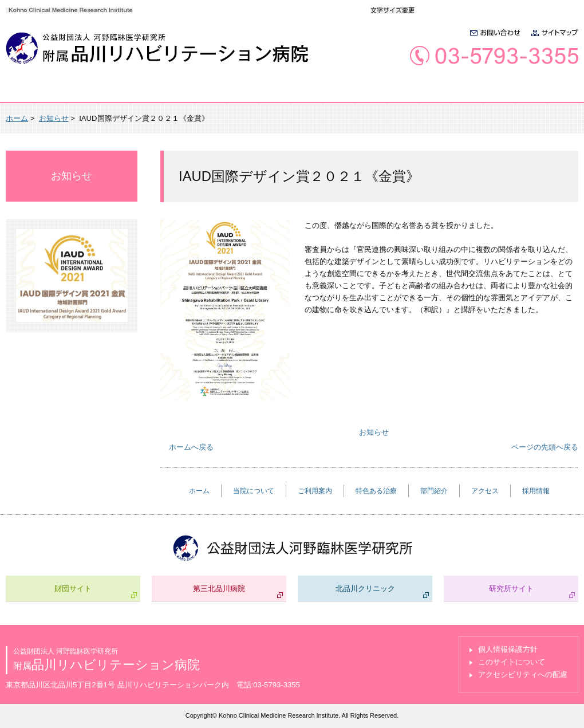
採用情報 (540, 92)
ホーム (40, 92)
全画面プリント (476, 118)
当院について (122, 92)
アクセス (463, 92)
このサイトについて (512, 662)
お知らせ (54, 118)
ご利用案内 (211, 92)
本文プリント (547, 118)
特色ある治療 (300, 92)
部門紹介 (386, 92)
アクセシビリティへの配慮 (523, 674)
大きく (457, 10)
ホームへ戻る (191, 447)
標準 (433, 10)
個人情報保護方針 (508, 649)
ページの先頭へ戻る (545, 447)
